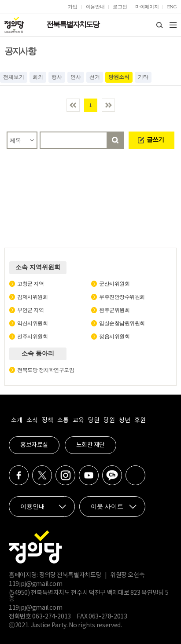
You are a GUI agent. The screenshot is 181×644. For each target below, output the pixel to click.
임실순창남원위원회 (122, 323)
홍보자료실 (34, 445)
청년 (124, 421)
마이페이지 (147, 7)
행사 (57, 77)
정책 (47, 421)
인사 (76, 77)
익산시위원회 (32, 323)
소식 (32, 421)
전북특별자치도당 (73, 24)
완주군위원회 (114, 310)
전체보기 (14, 77)
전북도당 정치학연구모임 (46, 370)
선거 (95, 77)
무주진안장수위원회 (122, 297)
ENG (172, 7)
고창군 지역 (30, 284)
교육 (78, 421)
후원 (140, 421)
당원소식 (119, 77)
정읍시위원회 (114, 337)
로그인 (120, 7)
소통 (63, 421)
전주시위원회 (32, 337)
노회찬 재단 (90, 445)
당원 (94, 421)
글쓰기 (155, 140)
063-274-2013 (52, 617)
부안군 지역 (30, 310)
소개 (17, 421)
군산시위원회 (114, 284)
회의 (38, 77)
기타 (143, 77)
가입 (72, 7)
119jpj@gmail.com (35, 584)
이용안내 (95, 7)
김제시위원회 (32, 297)
